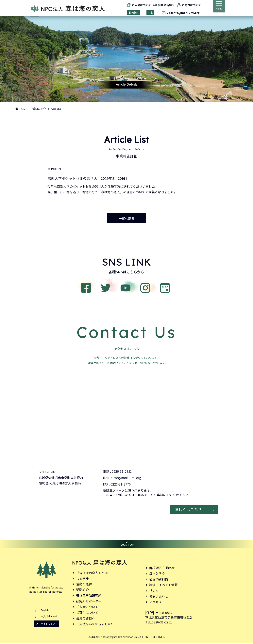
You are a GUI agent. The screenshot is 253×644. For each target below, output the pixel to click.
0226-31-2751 (122, 472)
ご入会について (139, 5)
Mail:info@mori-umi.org (180, 13)
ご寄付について (189, 5)
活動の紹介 (39, 109)
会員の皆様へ (164, 5)
